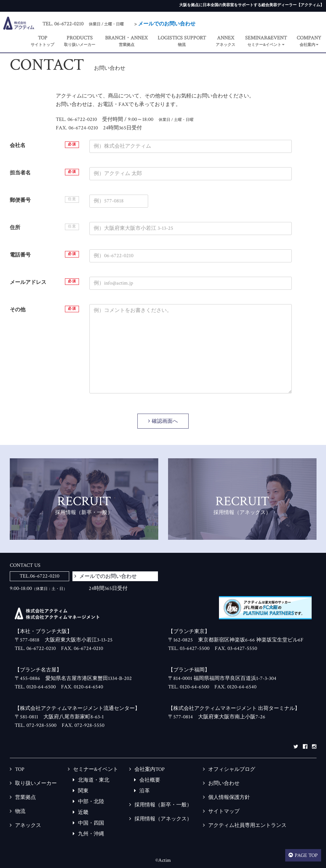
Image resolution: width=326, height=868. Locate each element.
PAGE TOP (306, 855)
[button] (266, 42)
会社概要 (150, 780)
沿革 (145, 791)
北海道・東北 (94, 780)
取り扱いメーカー (36, 783)
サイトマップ (224, 811)
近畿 (83, 812)
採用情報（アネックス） (163, 819)
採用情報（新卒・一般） (163, 805)
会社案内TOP (150, 769)
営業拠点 (25, 797)
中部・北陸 (91, 802)
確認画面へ (165, 421)
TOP (20, 769)
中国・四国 (91, 823)
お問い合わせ (224, 783)
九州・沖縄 (91, 834)
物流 (20, 811)
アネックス (28, 825)
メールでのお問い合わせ (167, 24)
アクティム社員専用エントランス (247, 825)
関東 (83, 791)
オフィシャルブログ (232, 769)
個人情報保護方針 (229, 797)
